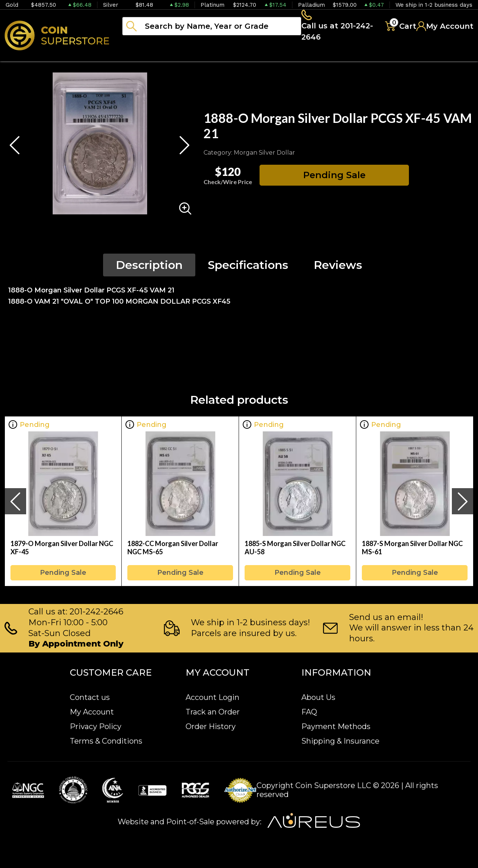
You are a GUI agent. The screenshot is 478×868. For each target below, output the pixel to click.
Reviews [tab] (338, 267)
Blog (377, 56)
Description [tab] (149, 267)
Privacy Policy (96, 726)
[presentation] (15, 503)
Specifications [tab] (248, 267)
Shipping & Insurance (340, 741)
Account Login (212, 697)
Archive (333, 56)
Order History (211, 726)
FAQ (309, 712)
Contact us (90, 697)
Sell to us (453, 56)
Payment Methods (336, 726)
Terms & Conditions (106, 741)
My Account (92, 712)
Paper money (271, 56)
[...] (212, 27)
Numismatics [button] (198, 56)
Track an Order (213, 712)
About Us (318, 697)
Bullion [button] (138, 56)
